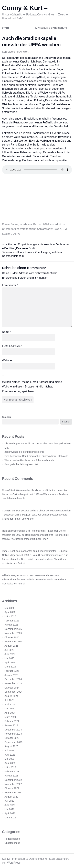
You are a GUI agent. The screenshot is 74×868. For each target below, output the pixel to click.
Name (7, 332)
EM (65, 229)
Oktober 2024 (12, 688)
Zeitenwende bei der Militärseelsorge (24, 452)
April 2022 (10, 813)
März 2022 (10, 818)
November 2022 (13, 784)
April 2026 (10, 612)
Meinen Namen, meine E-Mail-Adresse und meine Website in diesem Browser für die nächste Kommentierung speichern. (32, 387)
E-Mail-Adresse (12, 346)
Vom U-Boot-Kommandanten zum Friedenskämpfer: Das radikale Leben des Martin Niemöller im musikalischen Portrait (35, 559)
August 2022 (11, 797)
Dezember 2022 (13, 780)
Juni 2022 (10, 805)
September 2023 (13, 742)
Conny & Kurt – (25, 8)
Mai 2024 (9, 709)
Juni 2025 (10, 654)
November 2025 (13, 633)
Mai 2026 (9, 608)
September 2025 (13, 641)
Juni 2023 (10, 755)
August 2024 (11, 696)
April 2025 (10, 663)
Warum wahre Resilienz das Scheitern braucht (29, 460)
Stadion (7, 234)
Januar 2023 (11, 776)
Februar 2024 (12, 721)
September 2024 (13, 692)
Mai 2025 (9, 658)
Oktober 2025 (12, 637)
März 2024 (10, 717)
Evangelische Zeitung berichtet (21, 464)
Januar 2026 (11, 625)
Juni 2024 (10, 704)
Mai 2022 (9, 809)
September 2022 (13, 792)
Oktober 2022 (12, 788)
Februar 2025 (12, 671)
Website (7, 360)
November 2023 (13, 734)
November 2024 (13, 683)
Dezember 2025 (13, 629)
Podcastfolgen (12, 839)
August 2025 (11, 646)
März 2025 (10, 667)
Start (6, 28)
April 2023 (10, 763)
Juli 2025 (9, 650)
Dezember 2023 (13, 730)
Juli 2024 (9, 700)
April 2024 (10, 713)
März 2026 (10, 616)
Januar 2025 (11, 675)
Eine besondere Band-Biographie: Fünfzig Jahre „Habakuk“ (36, 456)
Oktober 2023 (12, 738)
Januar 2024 (11, 725)
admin (58, 224)
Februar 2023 (12, 772)
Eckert (57, 229)
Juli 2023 (9, 751)
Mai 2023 (9, 759)
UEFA (16, 234)
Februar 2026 (12, 621)
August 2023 (11, 746)
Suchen (6, 417)
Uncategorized (11, 229)
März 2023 (10, 767)
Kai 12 (6, 859)
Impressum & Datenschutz (51, 28)
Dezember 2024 (13, 679)
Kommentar (10, 285)
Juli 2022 (9, 801)
